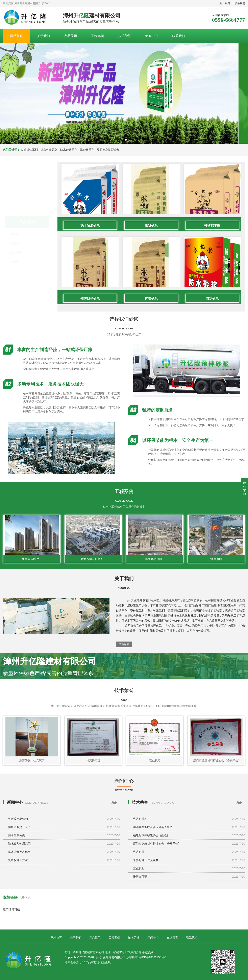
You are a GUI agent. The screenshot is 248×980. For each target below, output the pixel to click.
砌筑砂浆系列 (29, 150)
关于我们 (225, 3)
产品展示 (71, 36)
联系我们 (240, 3)
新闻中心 (152, 36)
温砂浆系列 (87, 150)
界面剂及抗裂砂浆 (108, 150)
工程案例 (98, 36)
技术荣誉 (125, 36)
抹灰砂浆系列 (49, 150)
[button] (122, 140)
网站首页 (17, 36)
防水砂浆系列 (69, 150)
